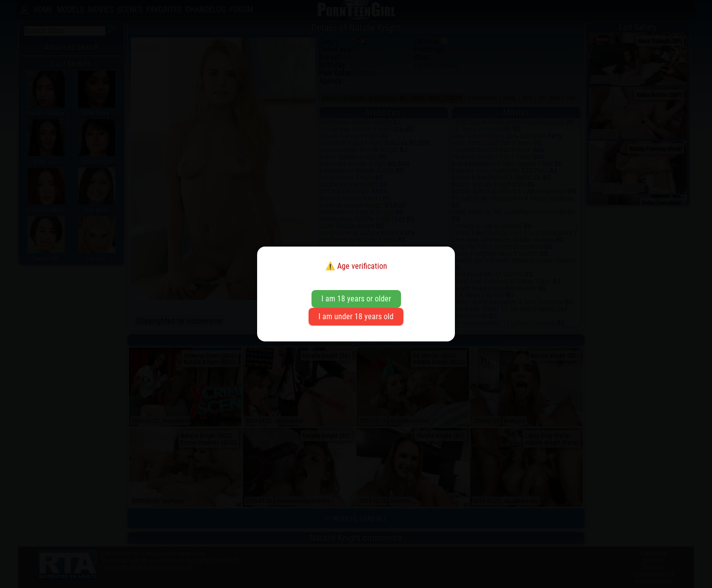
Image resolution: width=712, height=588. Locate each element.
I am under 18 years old (356, 316)
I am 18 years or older (356, 299)
